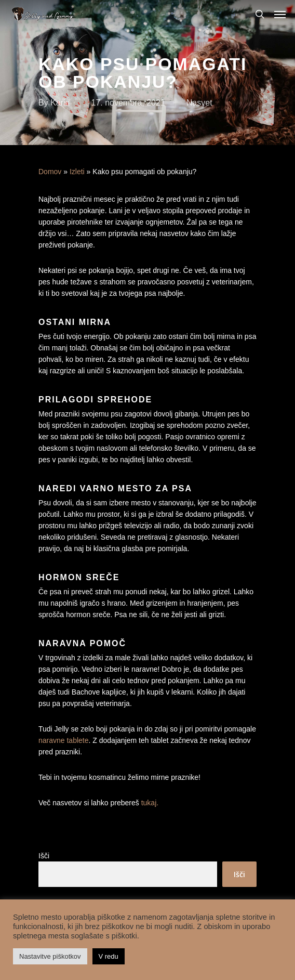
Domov (50, 172)
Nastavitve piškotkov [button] (50, 956)
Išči (44, 856)
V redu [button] (109, 956)
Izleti (77, 172)
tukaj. (150, 803)
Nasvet (199, 103)
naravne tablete (64, 740)
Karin (60, 103)
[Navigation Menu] (280, 14)
